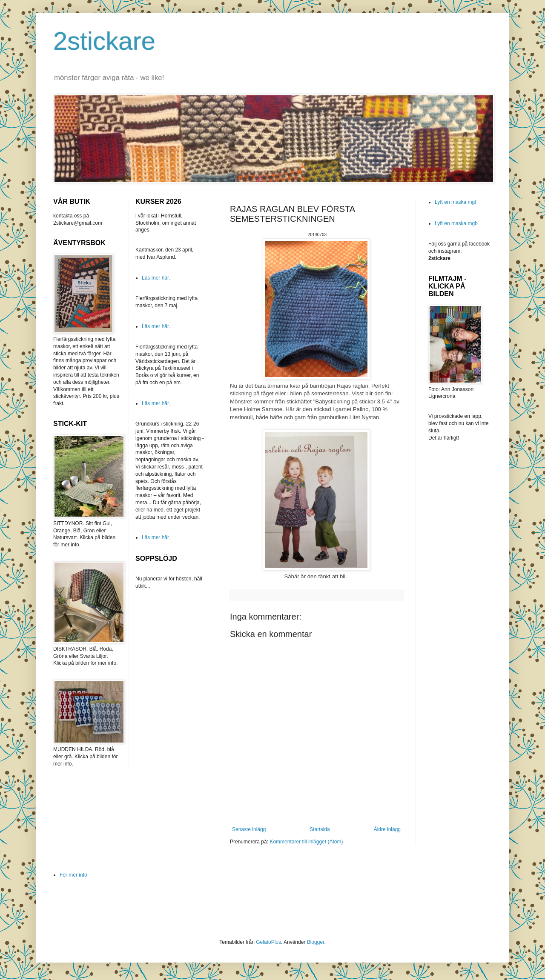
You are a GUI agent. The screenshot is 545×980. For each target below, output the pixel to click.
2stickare (104, 41)
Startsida (320, 829)
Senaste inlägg (249, 829)
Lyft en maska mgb (456, 223)
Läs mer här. (156, 278)
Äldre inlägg (387, 829)
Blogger (316, 942)
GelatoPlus (268, 942)
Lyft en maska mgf (456, 202)
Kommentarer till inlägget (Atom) (306, 842)
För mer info (73, 875)
